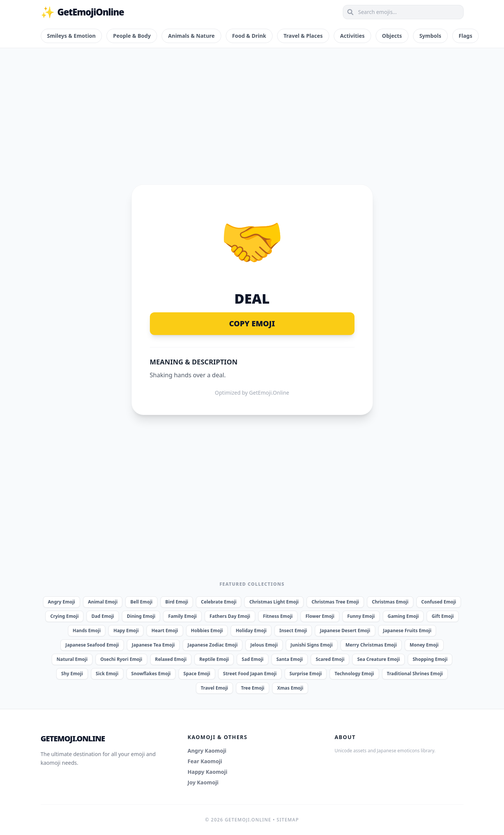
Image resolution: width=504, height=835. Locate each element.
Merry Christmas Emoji (371, 645)
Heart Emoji (165, 630)
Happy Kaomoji (207, 772)
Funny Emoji (361, 616)
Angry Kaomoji (207, 751)
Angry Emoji (62, 602)
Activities (352, 36)
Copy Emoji (252, 323)
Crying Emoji (64, 616)
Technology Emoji (354, 674)
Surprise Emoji (306, 674)
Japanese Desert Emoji (345, 630)
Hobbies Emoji (207, 630)
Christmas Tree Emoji (335, 602)
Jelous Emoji (264, 645)
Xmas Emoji (290, 688)
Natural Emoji (72, 659)
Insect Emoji (293, 630)
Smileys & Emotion (72, 36)
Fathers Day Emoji (230, 616)
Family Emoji (182, 616)
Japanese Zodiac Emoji (213, 645)
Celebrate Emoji (219, 602)
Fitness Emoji (278, 616)
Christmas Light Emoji (274, 602)
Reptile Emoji (214, 659)
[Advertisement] (252, 107)
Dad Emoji (103, 616)
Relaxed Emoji (171, 659)
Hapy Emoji (126, 630)
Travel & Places (303, 36)
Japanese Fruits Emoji (407, 630)
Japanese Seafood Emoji (92, 645)
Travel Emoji (214, 688)
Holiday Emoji (251, 630)
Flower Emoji (320, 616)
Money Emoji (424, 645)
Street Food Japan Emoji (250, 674)
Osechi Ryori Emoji (121, 659)
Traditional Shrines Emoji (415, 674)
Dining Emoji (141, 616)
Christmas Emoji (390, 602)
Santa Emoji (290, 659)
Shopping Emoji (430, 659)
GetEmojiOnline (82, 12)
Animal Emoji (103, 602)
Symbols (430, 36)
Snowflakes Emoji (151, 674)
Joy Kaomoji (203, 782)
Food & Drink (249, 36)
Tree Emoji (253, 688)
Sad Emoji (253, 659)
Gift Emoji (442, 616)
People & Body (132, 36)
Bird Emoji (177, 602)
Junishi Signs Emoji (312, 645)
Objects (392, 36)
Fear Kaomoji (205, 761)
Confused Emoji (439, 602)
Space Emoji (197, 674)
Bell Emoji (141, 602)
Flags (465, 36)
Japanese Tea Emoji (153, 645)
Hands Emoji (87, 630)
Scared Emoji (330, 659)
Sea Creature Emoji (378, 659)
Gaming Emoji (403, 616)
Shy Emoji (72, 674)
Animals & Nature (191, 36)
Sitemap (288, 820)
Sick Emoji (107, 674)
